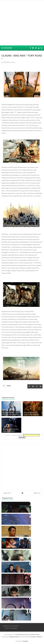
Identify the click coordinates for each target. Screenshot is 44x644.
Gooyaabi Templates (36, 637)
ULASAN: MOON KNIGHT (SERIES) (16, 516)
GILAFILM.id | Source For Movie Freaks (28, 634)
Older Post (37, 493)
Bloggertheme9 (14, 637)
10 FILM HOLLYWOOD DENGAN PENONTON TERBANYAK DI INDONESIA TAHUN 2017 (15, 542)
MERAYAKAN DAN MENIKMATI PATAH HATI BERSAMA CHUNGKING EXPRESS (15, 614)
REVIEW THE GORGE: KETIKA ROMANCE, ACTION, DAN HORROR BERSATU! (14, 554)
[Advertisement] (22, 23)
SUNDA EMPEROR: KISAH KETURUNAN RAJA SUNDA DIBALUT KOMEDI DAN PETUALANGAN (13, 507)
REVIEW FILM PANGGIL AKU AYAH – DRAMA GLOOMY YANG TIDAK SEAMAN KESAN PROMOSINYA (16, 530)
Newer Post (7, 493)
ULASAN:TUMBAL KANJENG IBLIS (15, 576)
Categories (7, 48)
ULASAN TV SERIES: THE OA (13, 600)
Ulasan (12, 62)
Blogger (15, 628)
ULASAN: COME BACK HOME (14, 564)
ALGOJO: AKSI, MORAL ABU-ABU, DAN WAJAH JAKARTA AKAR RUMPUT (16, 590)
